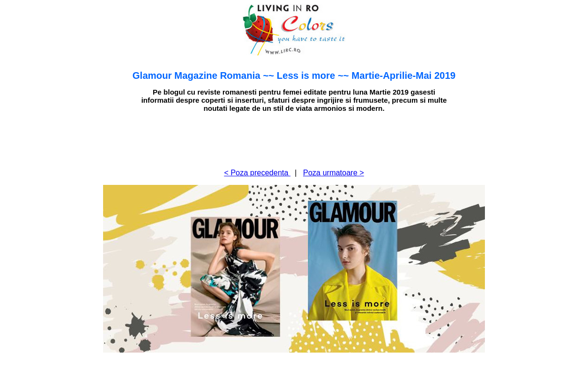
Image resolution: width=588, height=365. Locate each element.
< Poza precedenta (257, 173)
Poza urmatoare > (334, 173)
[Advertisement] (294, 140)
